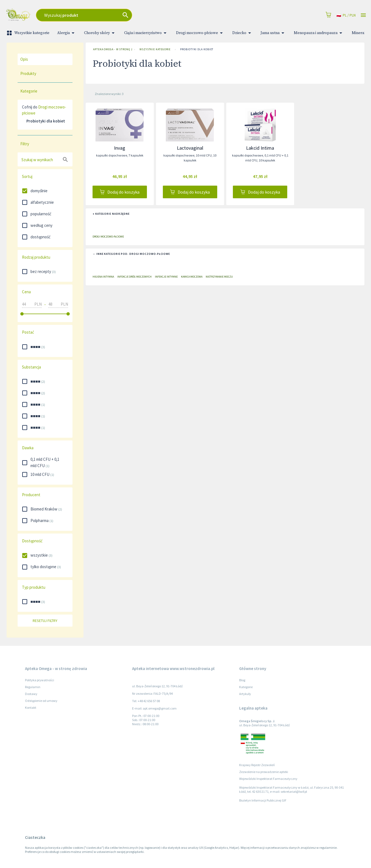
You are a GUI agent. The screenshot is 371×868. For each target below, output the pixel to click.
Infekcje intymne (166, 277)
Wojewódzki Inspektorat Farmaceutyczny (268, 779)
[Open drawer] (363, 15)
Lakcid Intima (260, 148)
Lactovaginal (190, 148)
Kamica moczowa (192, 277)
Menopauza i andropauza (319, 33)
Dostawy (31, 694)
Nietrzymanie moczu (219, 277)
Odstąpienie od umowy (41, 701)
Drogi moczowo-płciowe (200, 33)
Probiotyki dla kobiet (197, 49)
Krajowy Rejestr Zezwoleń (257, 765)
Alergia (67, 33)
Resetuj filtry (45, 621)
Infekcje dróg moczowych (134, 277)
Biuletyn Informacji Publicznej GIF (263, 800)
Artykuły (245, 694)
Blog (242, 680)
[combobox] (127, 15)
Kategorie (246, 687)
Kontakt (31, 707)
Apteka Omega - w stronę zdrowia (111, 49)
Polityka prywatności (40, 680)
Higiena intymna (103, 277)
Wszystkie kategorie (29, 33)
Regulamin (33, 687)
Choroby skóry (100, 33)
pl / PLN (346, 15)
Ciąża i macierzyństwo (146, 33)
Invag (120, 148)
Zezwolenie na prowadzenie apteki (264, 772)
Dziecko (243, 33)
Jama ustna (273, 33)
